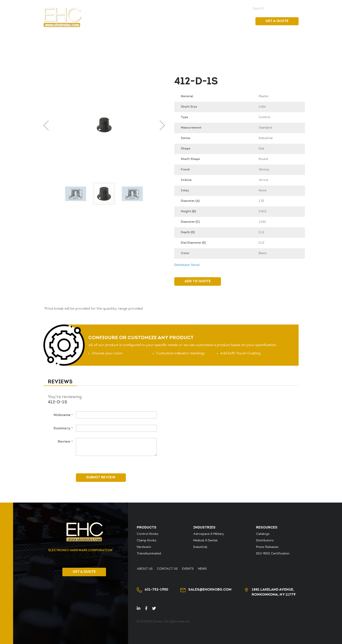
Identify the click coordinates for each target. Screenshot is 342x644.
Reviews (60, 382)
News (239, 8)
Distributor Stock (122, 8)
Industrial (200, 547)
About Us (184, 8)
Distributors (265, 541)
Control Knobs (148, 534)
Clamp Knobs (147, 541)
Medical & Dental (205, 541)
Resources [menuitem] (236, 21)
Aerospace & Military (209, 534)
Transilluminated (149, 554)
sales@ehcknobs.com (210, 590)
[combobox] (272, 8)
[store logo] (62, 17)
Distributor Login (157, 8)
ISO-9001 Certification (273, 554)
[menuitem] (179, 21)
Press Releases (267, 547)
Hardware (144, 547)
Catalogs (263, 534)
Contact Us (206, 8)
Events (225, 8)
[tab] (60, 382)
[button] (46, 125)
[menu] (208, 21)
